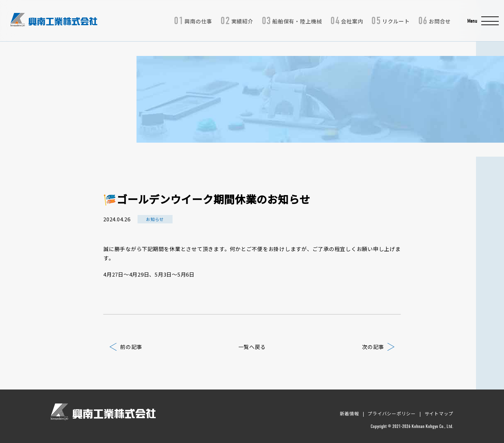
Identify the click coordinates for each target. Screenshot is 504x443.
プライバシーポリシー (392, 414)
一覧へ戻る (252, 347)
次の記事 (373, 347)
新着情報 (349, 414)
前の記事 (131, 347)
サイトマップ (439, 414)
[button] (483, 21)
